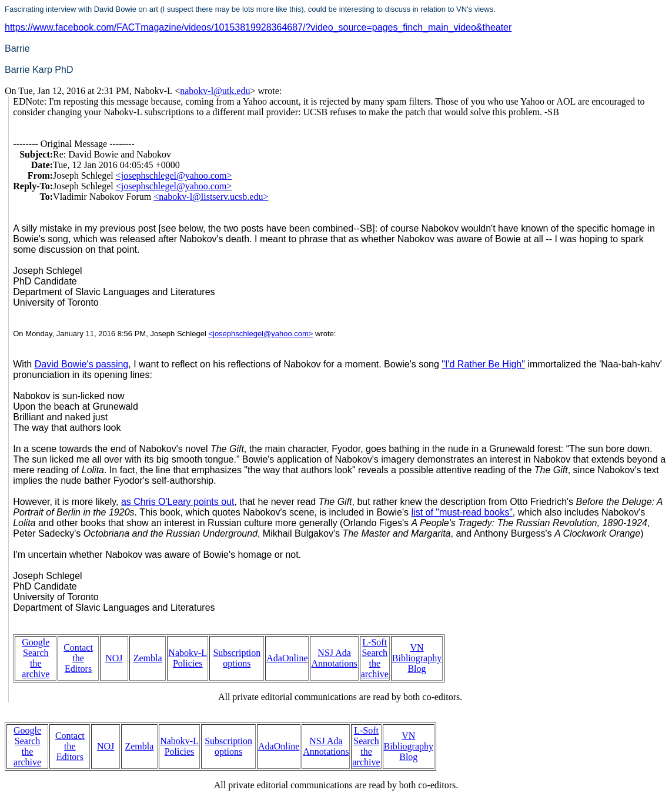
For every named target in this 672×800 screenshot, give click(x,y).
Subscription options (237, 658)
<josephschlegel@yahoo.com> (174, 175)
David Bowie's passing (82, 364)
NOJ (114, 658)
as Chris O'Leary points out (178, 502)
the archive (36, 669)
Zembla (148, 658)
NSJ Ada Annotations (334, 658)
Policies (188, 663)
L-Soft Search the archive (375, 658)
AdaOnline (287, 658)
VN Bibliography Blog (417, 658)
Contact (78, 647)
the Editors (78, 663)
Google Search (36, 647)
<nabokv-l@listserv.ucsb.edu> (211, 197)
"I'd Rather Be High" (483, 364)
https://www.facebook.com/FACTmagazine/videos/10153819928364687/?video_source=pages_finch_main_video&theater (258, 27)
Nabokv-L (188, 653)
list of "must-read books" (462, 512)
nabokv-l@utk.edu (215, 91)
